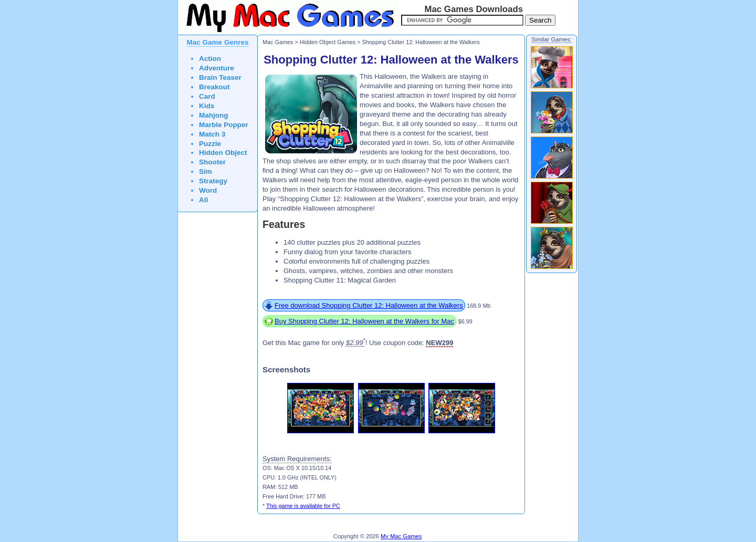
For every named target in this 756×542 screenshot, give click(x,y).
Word (208, 190)
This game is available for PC (303, 506)
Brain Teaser (220, 77)
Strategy (213, 181)
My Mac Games (401, 536)
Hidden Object (223, 153)
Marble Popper (224, 125)
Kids (207, 106)
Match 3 (212, 134)
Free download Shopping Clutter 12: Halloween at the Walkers (369, 305)
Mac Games (278, 42)
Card (207, 96)
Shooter (212, 162)
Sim (206, 171)
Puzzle (210, 144)
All (203, 200)
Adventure (217, 68)
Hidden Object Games (328, 42)
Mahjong (214, 115)
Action (210, 59)
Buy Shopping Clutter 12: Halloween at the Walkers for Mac (364, 321)
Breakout (214, 87)
